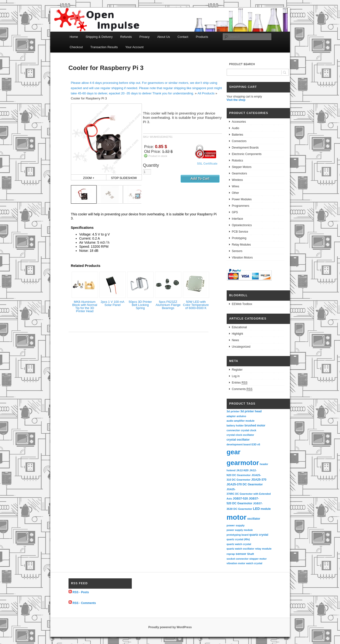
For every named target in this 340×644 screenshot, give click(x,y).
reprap (231, 554)
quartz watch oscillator (240, 549)
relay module (263, 549)
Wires (236, 186)
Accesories (239, 122)
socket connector (238, 559)
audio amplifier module (241, 421)
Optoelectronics (242, 225)
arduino (241, 416)
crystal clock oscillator (240, 435)
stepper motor (258, 559)
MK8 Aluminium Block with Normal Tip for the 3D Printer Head (85, 306)
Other (236, 193)
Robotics (238, 161)
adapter (231, 416)
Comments (242, 389)
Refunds (126, 37)
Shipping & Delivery (99, 37)
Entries (240, 383)
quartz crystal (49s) (238, 539)
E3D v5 (256, 444)
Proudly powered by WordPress (170, 627)
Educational (239, 327)
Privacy (145, 37)
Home (74, 37)
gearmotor (243, 463)
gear (234, 452)
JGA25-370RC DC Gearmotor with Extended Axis (249, 494)
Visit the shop (236, 100)
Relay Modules (241, 245)
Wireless (237, 180)
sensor (241, 554)
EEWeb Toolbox (242, 304)
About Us (164, 37)
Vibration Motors (242, 258)
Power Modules (242, 199)
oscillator (254, 519)
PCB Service (240, 232)
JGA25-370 (259, 480)
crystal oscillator (238, 440)
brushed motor (255, 425)
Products (202, 37)
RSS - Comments (84, 603)
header (264, 464)
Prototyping (239, 238)
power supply (236, 525)
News (236, 340)
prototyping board (238, 535)
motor (237, 517)
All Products (206, 93)
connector (233, 430)
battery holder (235, 425)
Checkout (76, 47)
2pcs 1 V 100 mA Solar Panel (112, 303)
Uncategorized (241, 347)
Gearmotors (239, 173)
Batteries (238, 135)
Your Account (134, 47)
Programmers (241, 206)
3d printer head (251, 411)
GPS (235, 212)
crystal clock (249, 430)
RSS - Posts (81, 592)
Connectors (239, 141)
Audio (236, 128)
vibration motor (236, 563)
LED (256, 509)
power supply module (240, 530)
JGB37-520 (240, 499)
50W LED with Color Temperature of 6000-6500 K (196, 305)
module (266, 509)
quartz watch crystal (239, 544)
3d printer (233, 411)
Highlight (238, 334)
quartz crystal (259, 535)
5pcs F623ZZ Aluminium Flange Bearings (168, 305)
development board (239, 444)
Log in (236, 376)
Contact (183, 37)
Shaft (251, 554)
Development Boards (245, 148)
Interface (238, 219)
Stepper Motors (242, 167)
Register (237, 370)
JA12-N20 (242, 470)
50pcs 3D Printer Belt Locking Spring (140, 305)
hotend (231, 470)
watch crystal (254, 563)
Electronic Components (247, 154)
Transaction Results (104, 47)
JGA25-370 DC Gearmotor (245, 484)
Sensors (237, 251)
